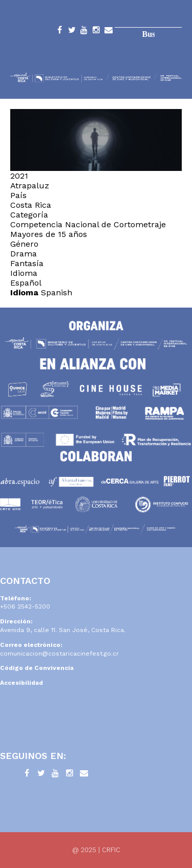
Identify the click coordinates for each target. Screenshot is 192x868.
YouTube (84, 32)
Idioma (24, 292)
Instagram (96, 32)
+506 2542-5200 (25, 606)
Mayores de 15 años (49, 234)
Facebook (59, 32)
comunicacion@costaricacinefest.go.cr (59, 654)
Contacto (109, 32)
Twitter (72, 32)
